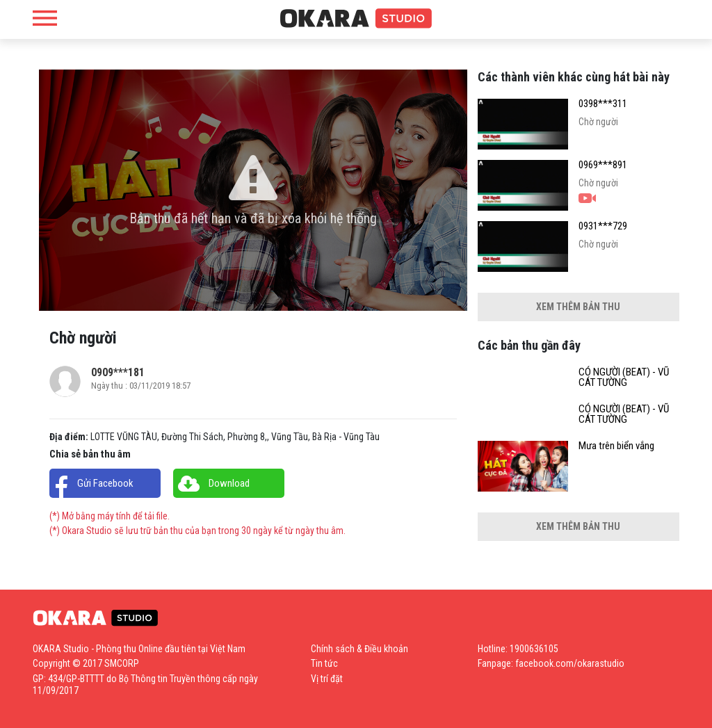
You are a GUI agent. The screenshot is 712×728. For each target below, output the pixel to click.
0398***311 (603, 104)
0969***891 (603, 165)
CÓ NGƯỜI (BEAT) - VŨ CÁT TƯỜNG (624, 378)
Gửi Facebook (105, 483)
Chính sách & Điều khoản (359, 649)
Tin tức (324, 663)
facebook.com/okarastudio (570, 663)
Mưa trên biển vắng (616, 446)
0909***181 (118, 372)
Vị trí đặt (327, 679)
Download (229, 483)
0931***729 (603, 226)
